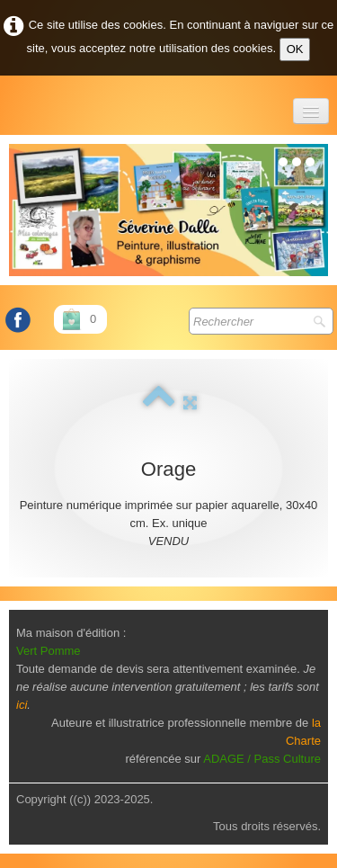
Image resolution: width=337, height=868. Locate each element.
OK (295, 49)
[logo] (10, 103)
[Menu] (311, 111)
